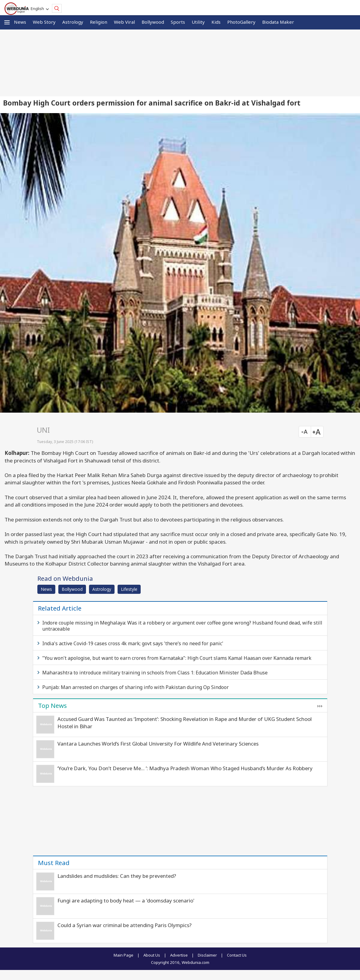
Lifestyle (129, 589)
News (20, 22)
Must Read (54, 863)
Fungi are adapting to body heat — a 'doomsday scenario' (126, 900)
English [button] (38, 9)
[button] (7, 22)
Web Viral (124, 22)
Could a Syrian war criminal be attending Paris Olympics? (125, 925)
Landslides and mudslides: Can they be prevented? (117, 876)
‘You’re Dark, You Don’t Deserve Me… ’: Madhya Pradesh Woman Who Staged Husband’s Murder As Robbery (185, 768)
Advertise (179, 955)
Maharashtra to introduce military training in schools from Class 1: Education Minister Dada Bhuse (155, 673)
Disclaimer (207, 955)
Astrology (73, 22)
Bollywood (153, 22)
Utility (198, 22)
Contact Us (237, 955)
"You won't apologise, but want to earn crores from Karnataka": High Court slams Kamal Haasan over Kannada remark (177, 658)
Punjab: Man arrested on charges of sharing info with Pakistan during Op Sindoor (135, 687)
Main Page (123, 955)
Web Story (44, 22)
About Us (152, 955)
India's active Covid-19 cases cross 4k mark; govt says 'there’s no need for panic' (133, 643)
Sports (178, 22)
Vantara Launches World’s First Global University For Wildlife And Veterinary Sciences (158, 744)
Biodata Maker (278, 22)
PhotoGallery (241, 22)
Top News (52, 705)
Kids (216, 22)
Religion (99, 22)
